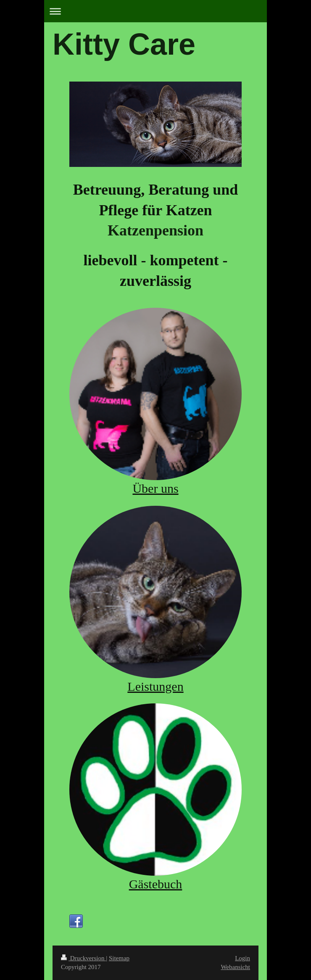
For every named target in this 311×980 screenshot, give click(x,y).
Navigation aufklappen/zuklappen (155, 11)
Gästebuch (156, 884)
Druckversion (83, 958)
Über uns (155, 488)
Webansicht (235, 967)
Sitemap (119, 958)
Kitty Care (124, 44)
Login (242, 958)
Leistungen (155, 686)
